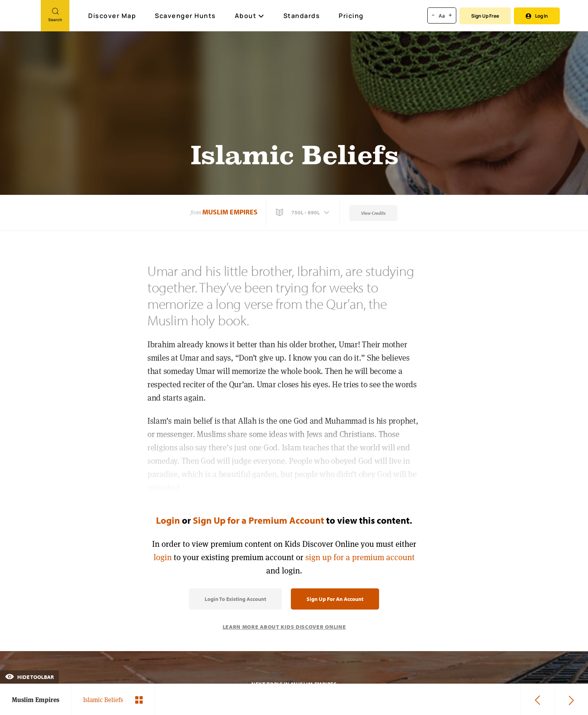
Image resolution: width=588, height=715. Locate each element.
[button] (303, 212)
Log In (537, 16)
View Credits (373, 213)
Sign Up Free (485, 16)
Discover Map (113, 16)
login (163, 557)
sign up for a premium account (360, 557)
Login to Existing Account (235, 599)
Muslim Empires (230, 212)
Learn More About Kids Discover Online (284, 627)
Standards (302, 16)
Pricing (351, 16)
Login (168, 520)
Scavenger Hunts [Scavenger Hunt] (186, 16)
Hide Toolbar (29, 677)
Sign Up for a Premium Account (259, 520)
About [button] (250, 16)
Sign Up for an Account (335, 599)
